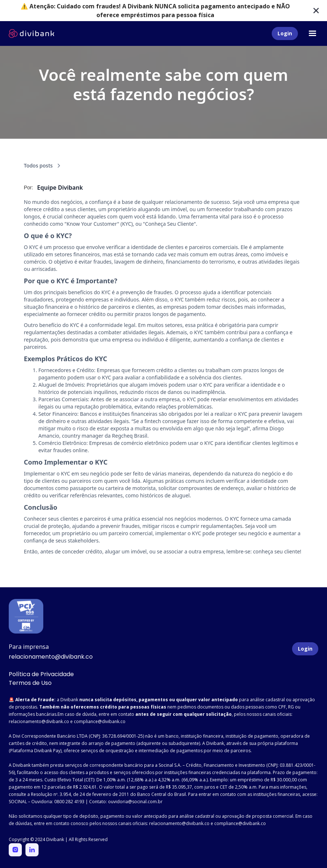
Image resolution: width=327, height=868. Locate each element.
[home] (31, 33)
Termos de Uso (30, 683)
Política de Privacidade (41, 674)
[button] (312, 33)
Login (285, 33)
